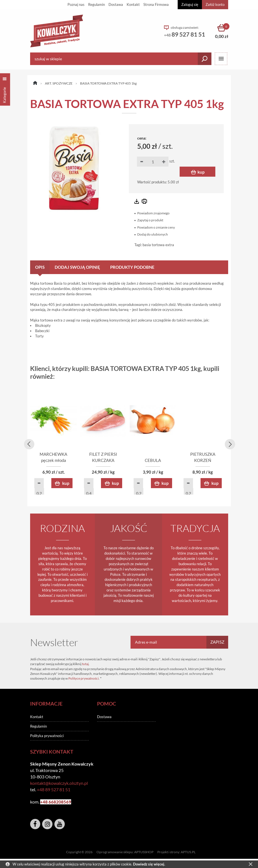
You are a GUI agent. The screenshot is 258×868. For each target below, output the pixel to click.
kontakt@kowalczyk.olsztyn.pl (59, 784)
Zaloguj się (190, 4)
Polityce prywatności (84, 679)
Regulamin (97, 4)
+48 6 (46, 803)
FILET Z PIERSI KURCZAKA (129, 461)
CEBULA (196, 461)
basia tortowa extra (158, 245)
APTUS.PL (188, 853)
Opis (40, 267)
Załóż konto (215, 4)
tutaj (85, 665)
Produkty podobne (132, 267)
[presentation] (28, 444)
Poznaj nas (76, 4)
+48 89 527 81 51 (54, 791)
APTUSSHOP (144, 853)
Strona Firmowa (156, 4)
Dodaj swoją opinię (77, 267)
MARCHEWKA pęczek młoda (62, 461)
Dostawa (116, 4)
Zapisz (217, 643)
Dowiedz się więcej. (149, 864)
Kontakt (133, 4)
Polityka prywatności (47, 737)
